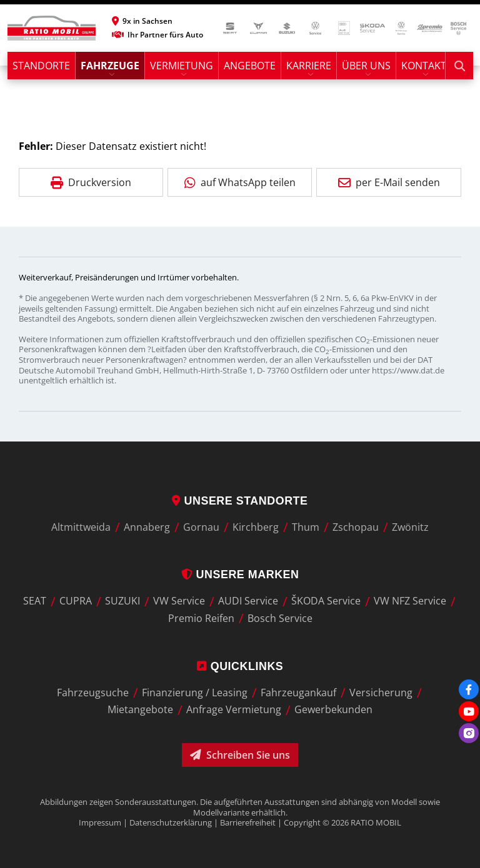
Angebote (250, 66)
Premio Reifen (201, 618)
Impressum (100, 822)
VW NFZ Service (410, 601)
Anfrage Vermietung (234, 710)
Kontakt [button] (424, 66)
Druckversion (91, 182)
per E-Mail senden (389, 182)
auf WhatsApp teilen (240, 182)
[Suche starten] (459, 66)
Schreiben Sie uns (240, 755)
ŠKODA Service (326, 601)
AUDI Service (248, 601)
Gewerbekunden (333, 710)
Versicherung (381, 693)
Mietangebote (140, 710)
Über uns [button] (366, 66)
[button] (157, 21)
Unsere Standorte (240, 501)
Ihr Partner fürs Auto (157, 35)
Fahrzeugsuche (93, 693)
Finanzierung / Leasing (195, 693)
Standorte (41, 66)
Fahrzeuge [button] (110, 66)
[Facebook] (469, 689)
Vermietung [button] (182, 66)
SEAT (35, 601)
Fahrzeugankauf (298, 693)
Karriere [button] (309, 66)
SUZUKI (122, 601)
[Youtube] (469, 711)
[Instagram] (469, 733)
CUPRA (76, 601)
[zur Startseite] (52, 28)
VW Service (179, 601)
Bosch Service (280, 618)
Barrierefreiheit (248, 822)
